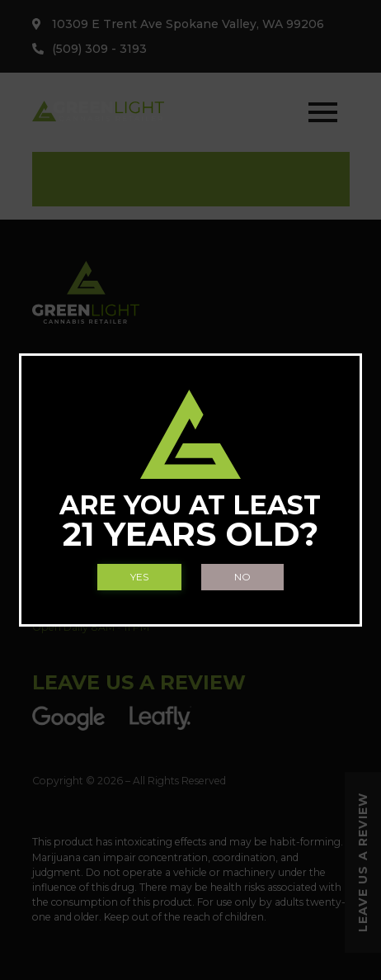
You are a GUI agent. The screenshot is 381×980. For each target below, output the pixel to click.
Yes (139, 577)
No (242, 577)
